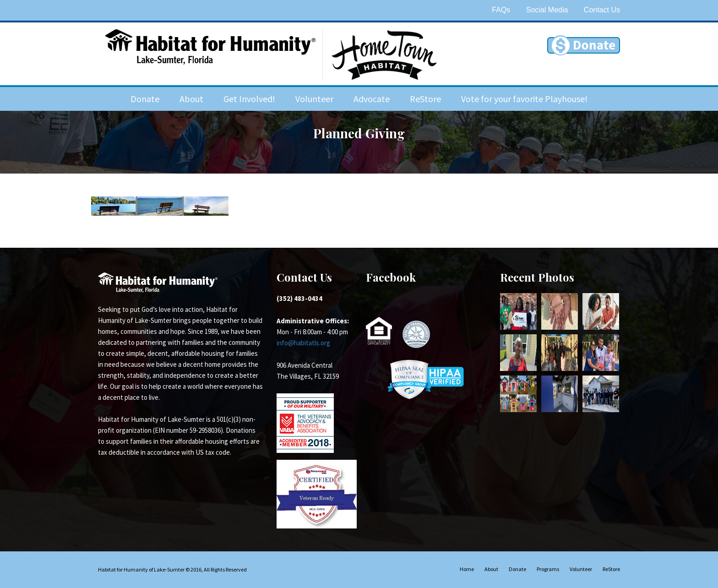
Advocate (372, 99)
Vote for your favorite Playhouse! (524, 99)
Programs (548, 569)
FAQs (501, 10)
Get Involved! (249, 99)
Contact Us (602, 10)
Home (467, 569)
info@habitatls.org (303, 343)
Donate (145, 99)
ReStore (425, 99)
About (191, 99)
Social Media (547, 10)
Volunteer (314, 99)
